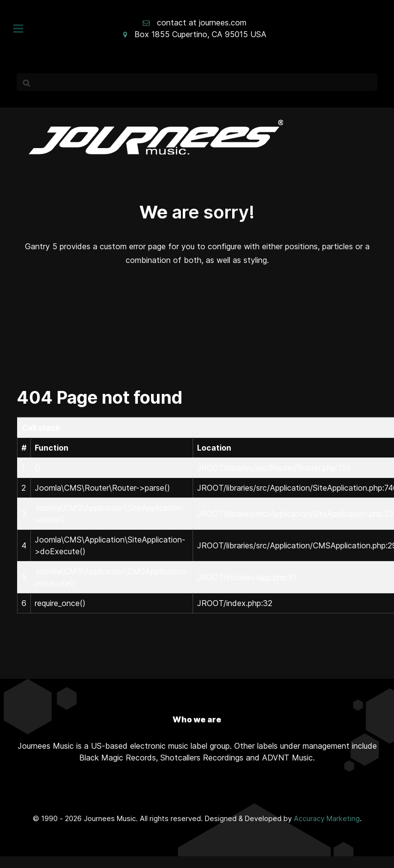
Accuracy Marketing (327, 818)
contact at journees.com (202, 22)
